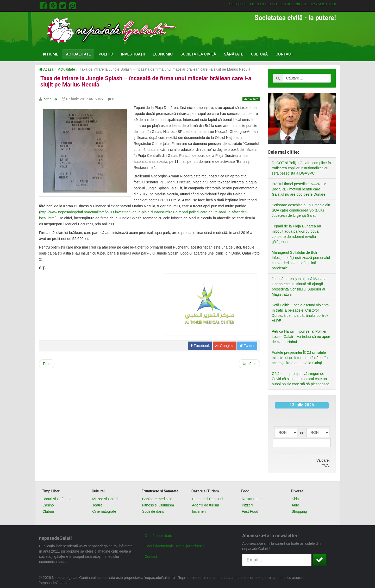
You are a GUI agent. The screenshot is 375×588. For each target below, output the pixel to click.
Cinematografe (104, 511)
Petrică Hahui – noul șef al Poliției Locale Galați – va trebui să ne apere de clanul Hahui (302, 337)
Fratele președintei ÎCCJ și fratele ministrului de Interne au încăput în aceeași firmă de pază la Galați (300, 358)
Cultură (259, 54)
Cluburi (48, 511)
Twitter (247, 346)
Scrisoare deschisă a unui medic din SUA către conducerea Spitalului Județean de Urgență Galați (301, 210)
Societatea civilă (198, 54)
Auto (295, 505)
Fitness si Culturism (158, 505)
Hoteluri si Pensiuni (208, 499)
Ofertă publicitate (158, 536)
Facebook (200, 346)
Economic (163, 54)
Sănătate (234, 54)
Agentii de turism (205, 505)
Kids (295, 499)
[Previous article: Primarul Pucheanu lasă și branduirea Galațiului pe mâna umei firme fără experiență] (47, 364)
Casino (48, 505)
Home (50, 54)
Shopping (299, 511)
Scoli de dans (153, 511)
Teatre (97, 505)
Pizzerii (248, 505)
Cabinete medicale (157, 499)
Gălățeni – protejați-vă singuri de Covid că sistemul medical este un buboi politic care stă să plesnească (301, 379)
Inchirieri (199, 511)
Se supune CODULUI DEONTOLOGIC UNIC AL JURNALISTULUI (282, 4)
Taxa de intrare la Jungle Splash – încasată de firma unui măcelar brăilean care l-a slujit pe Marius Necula (146, 81)
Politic (106, 54)
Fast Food (250, 511)
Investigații (133, 54)
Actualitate (78, 54)
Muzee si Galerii (105, 499)
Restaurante (252, 499)
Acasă (46, 69)
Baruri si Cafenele (57, 499)
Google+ (224, 346)
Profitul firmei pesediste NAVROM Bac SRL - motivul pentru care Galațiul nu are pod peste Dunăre (299, 189)
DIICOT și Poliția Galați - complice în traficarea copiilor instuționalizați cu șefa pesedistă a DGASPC (301, 168)
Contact (284, 54)
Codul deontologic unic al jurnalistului (174, 546)
